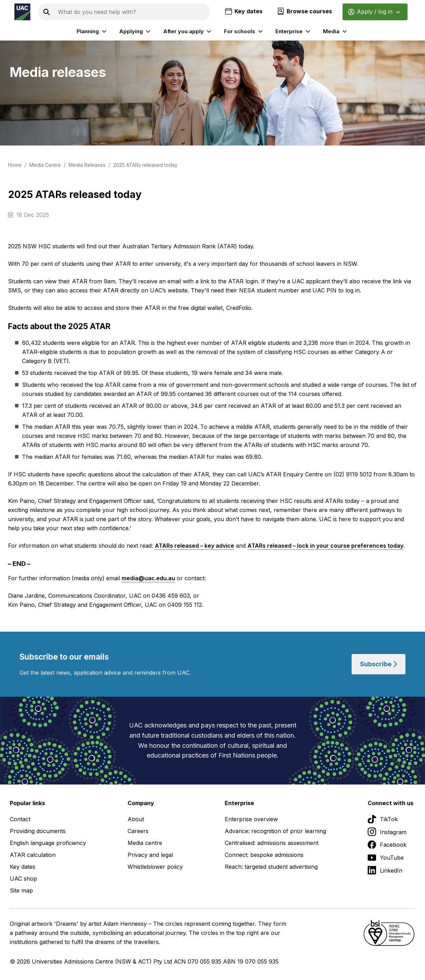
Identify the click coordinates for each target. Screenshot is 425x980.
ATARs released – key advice (195, 546)
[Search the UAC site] (133, 12)
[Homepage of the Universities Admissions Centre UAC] (22, 12)
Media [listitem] (336, 31)
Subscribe (379, 664)
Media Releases (87, 165)
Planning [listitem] (92, 31)
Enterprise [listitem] (294, 31)
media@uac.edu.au (148, 578)
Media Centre (45, 165)
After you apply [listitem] (188, 31)
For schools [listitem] (244, 31)
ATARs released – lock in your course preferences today (325, 546)
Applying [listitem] (136, 31)
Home (15, 165)
